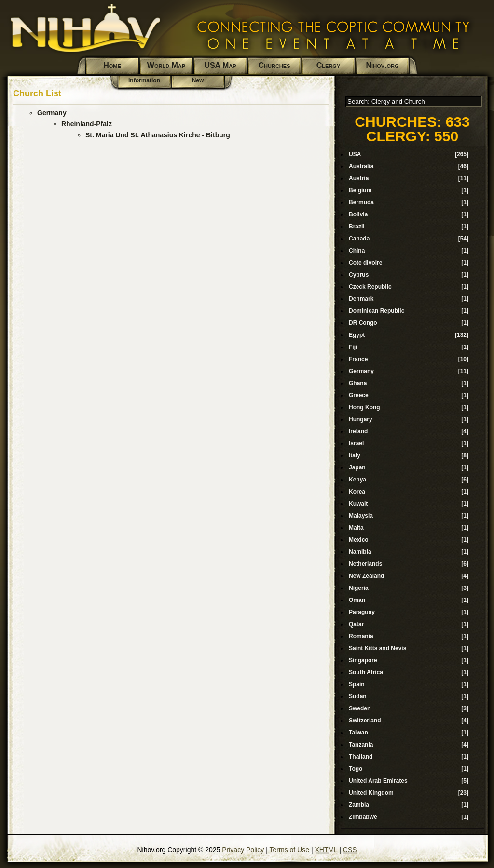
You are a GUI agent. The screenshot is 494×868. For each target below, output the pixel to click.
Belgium (360, 190)
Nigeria (359, 588)
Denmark (361, 299)
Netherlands (365, 564)
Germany (52, 113)
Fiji (353, 347)
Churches (274, 65)
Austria (359, 178)
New (198, 80)
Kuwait (358, 504)
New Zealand (366, 576)
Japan (357, 467)
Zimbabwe (363, 817)
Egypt (357, 335)
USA (355, 154)
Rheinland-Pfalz (87, 124)
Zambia (359, 805)
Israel (356, 443)
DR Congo (363, 323)
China (357, 251)
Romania (361, 636)
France (358, 359)
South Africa (366, 672)
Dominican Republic (377, 311)
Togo (356, 769)
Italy (355, 455)
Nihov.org (383, 65)
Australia (361, 166)
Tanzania (361, 745)
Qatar (356, 624)
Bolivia (358, 214)
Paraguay (362, 612)
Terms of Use (289, 850)
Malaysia (361, 516)
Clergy (328, 65)
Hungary (361, 419)
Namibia (360, 552)
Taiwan (358, 733)
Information (144, 80)
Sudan (358, 696)
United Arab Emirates (378, 781)
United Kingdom (371, 793)
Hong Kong (364, 407)
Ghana (358, 383)
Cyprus (359, 275)
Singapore (363, 660)
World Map (166, 65)
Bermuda (361, 202)
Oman (357, 600)
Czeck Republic (370, 287)
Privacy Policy (243, 850)
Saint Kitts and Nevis (377, 648)
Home (112, 65)
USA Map (220, 65)
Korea (357, 492)
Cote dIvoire (365, 263)
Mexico (359, 540)
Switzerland (365, 721)
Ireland (358, 431)
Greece (359, 395)
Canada (359, 239)
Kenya (357, 480)
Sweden (360, 708)
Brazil (357, 227)
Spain (357, 684)
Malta (356, 528)
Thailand (361, 757)
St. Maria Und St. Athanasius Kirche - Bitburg (158, 135)
